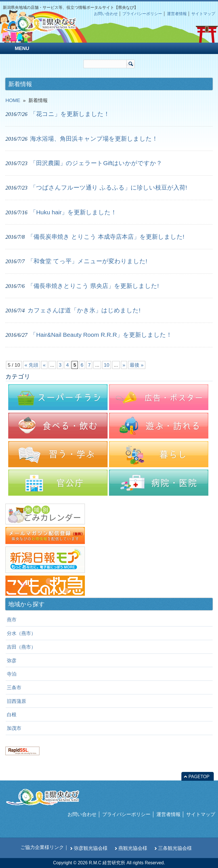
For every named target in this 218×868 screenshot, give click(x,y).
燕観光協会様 (133, 848)
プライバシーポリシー (142, 14)
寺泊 (12, 674)
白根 (12, 715)
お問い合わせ (106, 14)
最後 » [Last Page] (137, 365)
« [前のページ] (44, 365)
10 (107, 365)
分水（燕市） (21, 633)
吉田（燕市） (21, 647)
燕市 (12, 620)
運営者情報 (177, 14)
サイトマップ (203, 14)
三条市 (14, 688)
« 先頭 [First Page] (32, 365)
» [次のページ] (124, 365)
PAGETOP (199, 777)
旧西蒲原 (16, 701)
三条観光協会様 (175, 848)
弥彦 (12, 661)
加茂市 (14, 728)
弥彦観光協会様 (91, 848)
